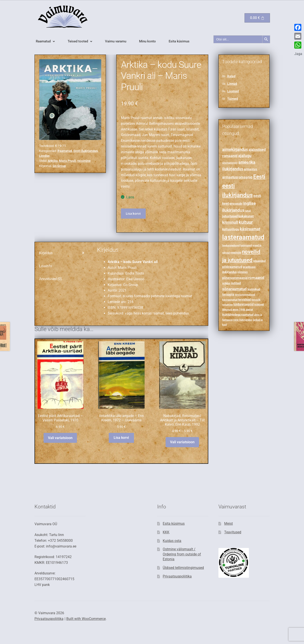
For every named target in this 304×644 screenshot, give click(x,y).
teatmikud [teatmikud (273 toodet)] (254, 289)
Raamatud (45, 41)
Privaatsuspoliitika (177, 576)
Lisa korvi (133, 213)
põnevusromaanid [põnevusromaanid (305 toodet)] (235, 278)
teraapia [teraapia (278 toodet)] (228, 294)
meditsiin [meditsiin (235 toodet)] (236, 253)
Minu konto (147, 41)
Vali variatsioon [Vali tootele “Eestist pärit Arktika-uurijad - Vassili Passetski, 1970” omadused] (60, 438)
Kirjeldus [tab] (46, 253)
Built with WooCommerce (86, 619)
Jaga (298, 54)
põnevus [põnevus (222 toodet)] (243, 272)
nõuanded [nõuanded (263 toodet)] (259, 261)
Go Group (59, 166)
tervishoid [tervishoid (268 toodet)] (244, 300)
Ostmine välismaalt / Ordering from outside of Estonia (182, 554)
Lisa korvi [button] (121, 438)
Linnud (232, 84)
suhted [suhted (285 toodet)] (236, 283)
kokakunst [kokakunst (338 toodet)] (246, 216)
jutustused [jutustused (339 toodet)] (230, 216)
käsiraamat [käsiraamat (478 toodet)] (250, 229)
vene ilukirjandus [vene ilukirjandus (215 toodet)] (243, 320)
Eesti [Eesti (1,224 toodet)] (259, 177)
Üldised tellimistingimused (183, 568)
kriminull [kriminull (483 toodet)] (230, 222)
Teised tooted (80, 41)
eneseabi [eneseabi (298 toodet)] (236, 204)
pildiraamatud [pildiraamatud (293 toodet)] (232, 267)
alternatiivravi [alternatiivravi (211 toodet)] (230, 163)
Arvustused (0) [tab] (51, 279)
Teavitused (233, 532)
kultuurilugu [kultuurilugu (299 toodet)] (231, 229)
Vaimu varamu (116, 41)
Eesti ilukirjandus (86, 151)
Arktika (53, 161)
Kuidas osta (172, 541)
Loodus (44, 156)
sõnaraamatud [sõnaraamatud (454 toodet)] (234, 289)
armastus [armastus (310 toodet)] (250, 169)
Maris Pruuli (68, 161)
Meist (228, 524)
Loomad (233, 91)
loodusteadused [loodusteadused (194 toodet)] (231, 245)
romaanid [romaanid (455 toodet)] (256, 278)
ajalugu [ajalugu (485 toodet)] (245, 156)
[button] (45, 41)
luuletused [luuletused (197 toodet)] (246, 245)
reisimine (84, 161)
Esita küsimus (179, 41)
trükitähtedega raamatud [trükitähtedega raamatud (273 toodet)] (238, 315)
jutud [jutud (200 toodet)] (248, 211)
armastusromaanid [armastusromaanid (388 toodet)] (237, 177)
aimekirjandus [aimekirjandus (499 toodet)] (235, 149)
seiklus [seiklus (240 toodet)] (226, 283)
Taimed (233, 99)
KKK (166, 532)
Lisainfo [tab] (46, 266)
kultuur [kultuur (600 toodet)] (246, 222)
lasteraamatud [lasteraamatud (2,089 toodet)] (243, 237)
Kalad (231, 76)
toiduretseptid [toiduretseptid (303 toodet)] (244, 304)
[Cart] (257, 18)
